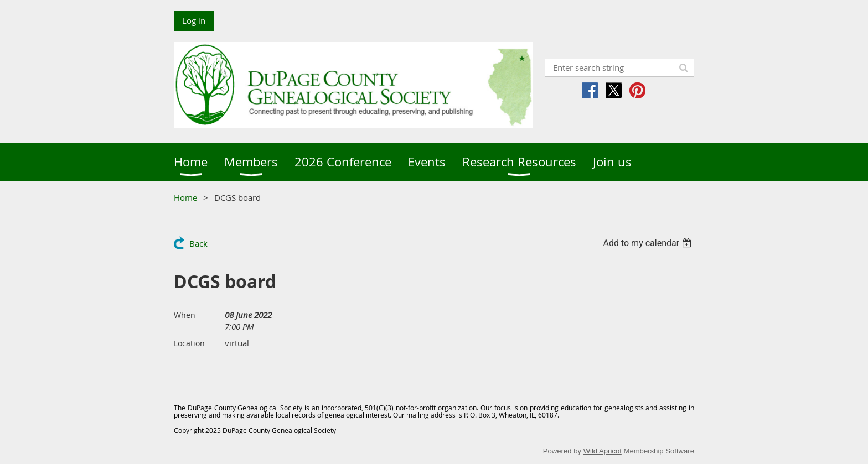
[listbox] (649, 243)
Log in (194, 20)
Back (198, 243)
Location (189, 343)
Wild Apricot (603, 451)
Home (185, 197)
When (185, 315)
